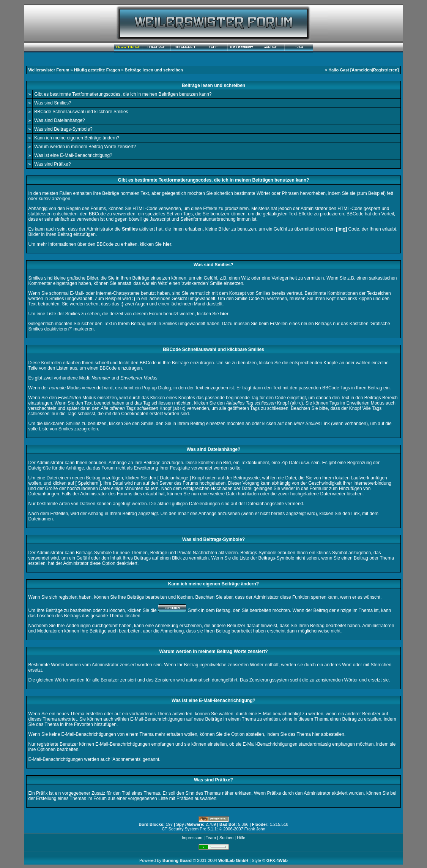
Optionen (46, 749)
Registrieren (385, 70)
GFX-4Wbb (277, 860)
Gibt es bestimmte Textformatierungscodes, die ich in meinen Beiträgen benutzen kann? (123, 94)
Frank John (255, 829)
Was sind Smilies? (53, 103)
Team (211, 838)
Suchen (226, 838)
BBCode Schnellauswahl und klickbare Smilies (81, 112)
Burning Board (178, 860)
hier (316, 734)
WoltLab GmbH (233, 860)
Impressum (192, 838)
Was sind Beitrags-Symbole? (63, 129)
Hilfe (241, 838)
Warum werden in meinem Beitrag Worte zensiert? (85, 147)
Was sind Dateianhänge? (60, 120)
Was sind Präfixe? (52, 164)
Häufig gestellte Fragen (97, 70)
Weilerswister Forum (49, 70)
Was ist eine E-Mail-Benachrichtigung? (73, 155)
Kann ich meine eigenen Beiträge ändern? (77, 138)
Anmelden (362, 70)
